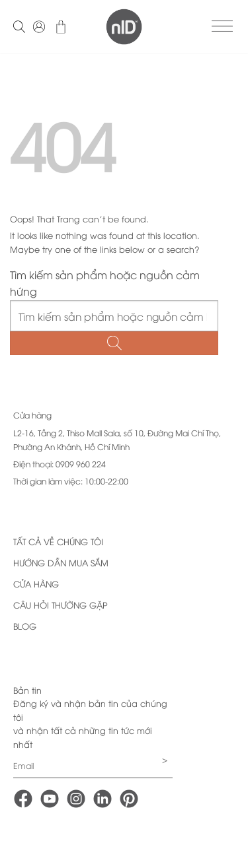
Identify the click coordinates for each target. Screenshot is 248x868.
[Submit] (114, 343)
